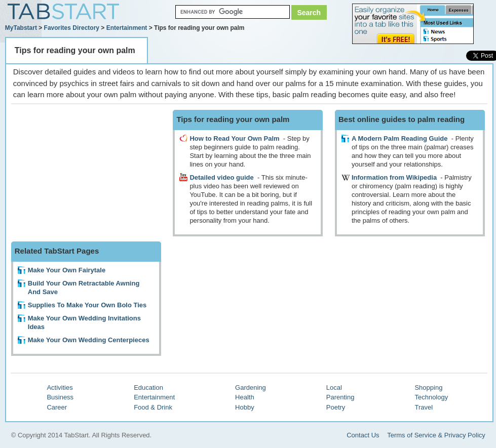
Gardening (251, 388)
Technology (431, 397)
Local (334, 388)
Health (245, 397)
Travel (424, 407)
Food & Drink (153, 407)
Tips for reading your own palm (75, 50)
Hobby (245, 407)
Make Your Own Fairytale (67, 270)
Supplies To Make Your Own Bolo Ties (87, 305)
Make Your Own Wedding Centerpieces (89, 340)
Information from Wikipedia (394, 177)
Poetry (336, 407)
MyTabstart (21, 28)
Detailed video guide (221, 177)
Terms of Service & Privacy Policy (436, 435)
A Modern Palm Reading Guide (399, 138)
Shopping (428, 388)
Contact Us (363, 435)
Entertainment (127, 28)
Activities (60, 388)
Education (148, 388)
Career (57, 407)
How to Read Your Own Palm (234, 138)
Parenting (340, 397)
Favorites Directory (72, 28)
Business (60, 397)
